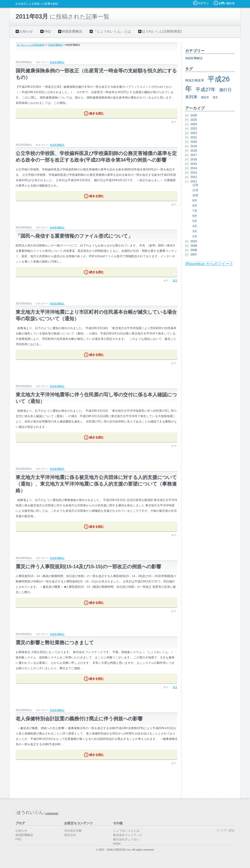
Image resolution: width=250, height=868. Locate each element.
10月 (195, 195)
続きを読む (97, 113)
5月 (195, 221)
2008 (194, 250)
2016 (194, 159)
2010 (194, 241)
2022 (194, 133)
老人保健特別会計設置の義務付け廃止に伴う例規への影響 (79, 719)
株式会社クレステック (128, 835)
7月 (195, 211)
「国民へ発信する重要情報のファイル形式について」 (74, 236)
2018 (194, 151)
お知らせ (26, 31)
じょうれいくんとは (126, 831)
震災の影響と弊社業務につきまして (55, 643)
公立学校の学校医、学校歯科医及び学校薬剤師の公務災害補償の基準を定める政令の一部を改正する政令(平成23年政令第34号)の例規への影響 (96, 157)
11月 (195, 190)
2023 (194, 129)
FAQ (47, 31)
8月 (195, 206)
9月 (195, 200)
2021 (194, 137)
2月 (195, 236)
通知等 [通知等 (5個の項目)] (205, 97)
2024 (194, 124)
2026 (194, 115)
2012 (194, 177)
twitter (117, 844)
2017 (194, 155)
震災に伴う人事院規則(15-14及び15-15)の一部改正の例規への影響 (88, 567)
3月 (195, 231)
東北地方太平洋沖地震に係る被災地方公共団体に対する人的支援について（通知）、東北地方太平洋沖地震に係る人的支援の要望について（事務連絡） (96, 484)
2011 (194, 181)
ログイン (203, 3)
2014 (194, 168)
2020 (194, 142)
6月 (195, 216)
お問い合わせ (227, 3)
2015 (194, 164)
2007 (194, 255)
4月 (195, 226)
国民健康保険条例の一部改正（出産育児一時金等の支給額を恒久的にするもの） (96, 74)
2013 (194, 173)
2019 (194, 146)
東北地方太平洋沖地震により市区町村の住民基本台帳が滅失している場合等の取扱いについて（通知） (96, 315)
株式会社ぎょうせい (126, 839)
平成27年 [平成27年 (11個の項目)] (206, 89)
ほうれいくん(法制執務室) (162, 31)
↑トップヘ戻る (225, 830)
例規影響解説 (72, 31)
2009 (194, 246)
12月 (195, 185)
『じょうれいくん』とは (112, 31)
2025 (194, 120)
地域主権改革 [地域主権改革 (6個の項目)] (195, 80)
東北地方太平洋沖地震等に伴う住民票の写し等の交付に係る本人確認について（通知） (96, 398)
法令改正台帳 (73, 831)
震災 (175, 281)
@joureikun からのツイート (209, 264)
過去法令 (70, 835)
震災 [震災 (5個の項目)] (215, 97)
